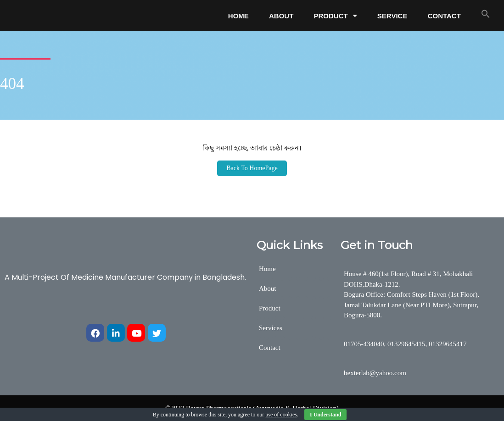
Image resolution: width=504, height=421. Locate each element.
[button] (486, 14)
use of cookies (281, 415)
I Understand (325, 415)
